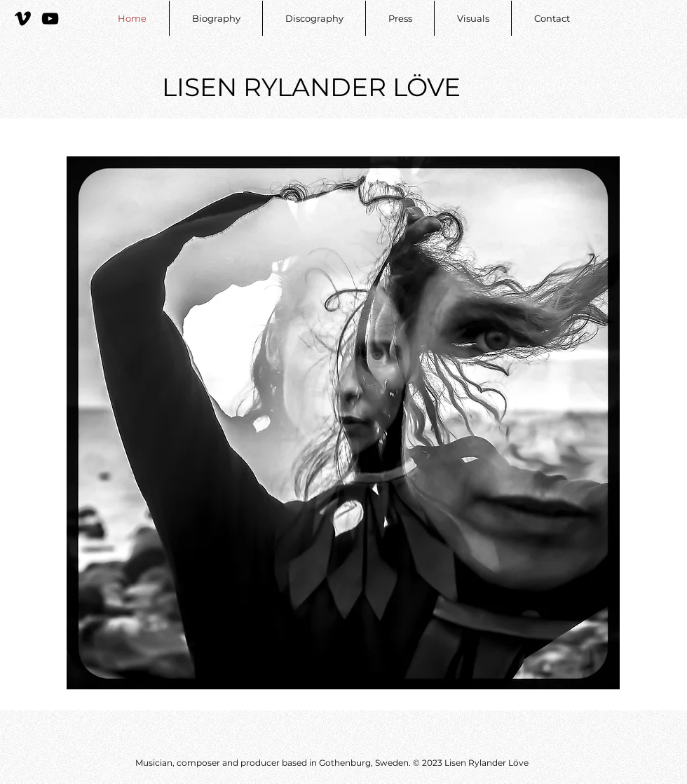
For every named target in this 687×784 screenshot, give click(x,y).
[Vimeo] (23, 19)
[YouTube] (50, 19)
